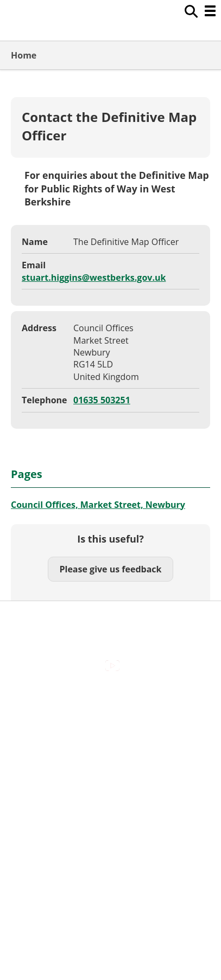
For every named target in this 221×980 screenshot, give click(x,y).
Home (24, 55)
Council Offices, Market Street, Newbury (98, 505)
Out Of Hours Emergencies (110, 769)
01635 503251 (102, 400)
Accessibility (110, 700)
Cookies (110, 745)
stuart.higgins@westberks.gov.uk (94, 278)
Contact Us (110, 723)
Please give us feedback (110, 569)
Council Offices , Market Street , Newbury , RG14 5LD (110, 821)
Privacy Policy (111, 791)
